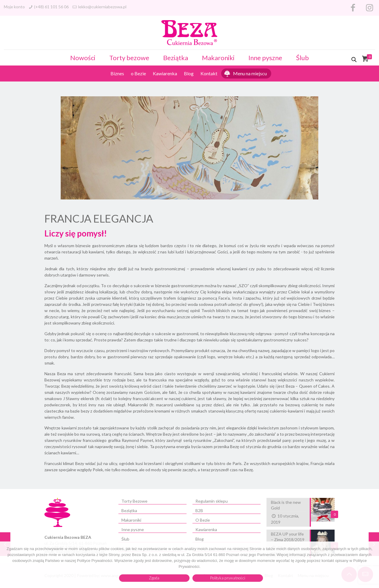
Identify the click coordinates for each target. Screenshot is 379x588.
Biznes (117, 73)
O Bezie (203, 520)
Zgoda (154, 578)
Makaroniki (218, 58)
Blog (189, 73)
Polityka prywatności (228, 578)
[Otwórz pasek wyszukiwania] (354, 59)
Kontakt (209, 73)
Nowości (83, 58)
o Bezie (138, 73)
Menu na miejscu (250, 73)
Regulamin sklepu (212, 501)
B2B (199, 510)
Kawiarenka (165, 73)
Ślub (302, 58)
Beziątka (176, 58)
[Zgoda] (372, 565)
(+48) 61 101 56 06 (51, 7)
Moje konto (14, 7)
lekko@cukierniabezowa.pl (102, 7)
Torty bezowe (129, 58)
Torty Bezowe (134, 501)
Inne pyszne (265, 58)
